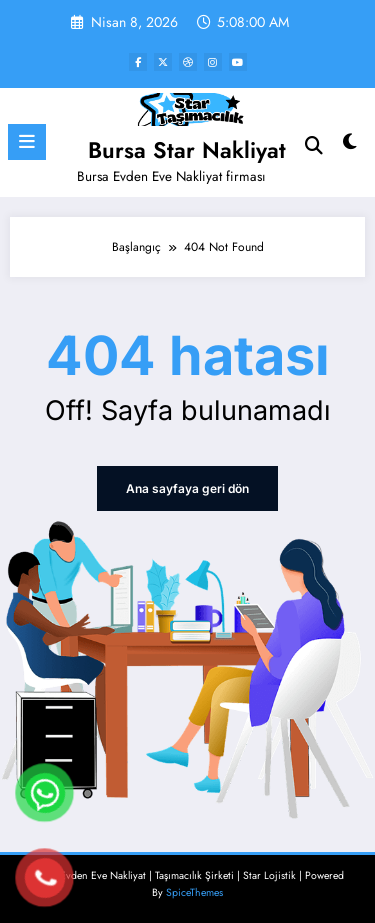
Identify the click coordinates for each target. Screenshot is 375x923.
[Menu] (27, 142)
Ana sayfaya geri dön (187, 488)
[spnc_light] (350, 146)
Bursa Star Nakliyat (187, 150)
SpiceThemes (194, 892)
